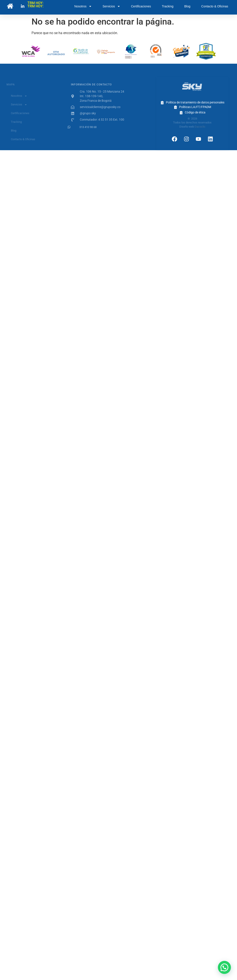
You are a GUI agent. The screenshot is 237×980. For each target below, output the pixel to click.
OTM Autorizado (56, 55)
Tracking (168, 6)
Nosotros (83, 6)
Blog (187, 6)
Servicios (111, 6)
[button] (224, 967)
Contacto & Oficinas (215, 6)
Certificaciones (141, 6)
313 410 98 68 (88, 127)
